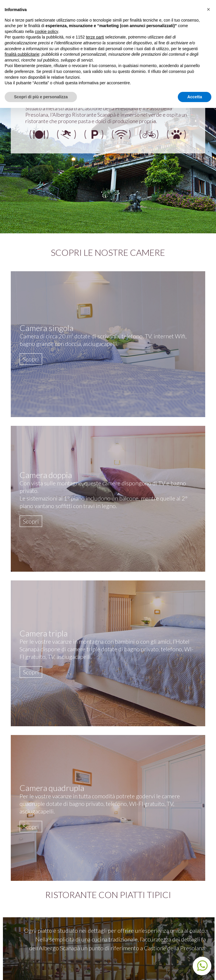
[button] (208, 9)
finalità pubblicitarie (22, 54)
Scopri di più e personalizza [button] (41, 97)
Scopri (31, 359)
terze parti (95, 37)
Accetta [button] (195, 97)
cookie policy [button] (47, 32)
